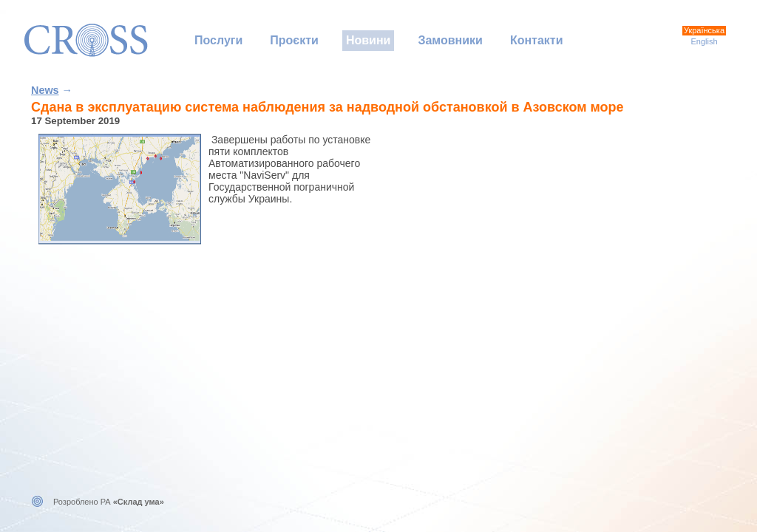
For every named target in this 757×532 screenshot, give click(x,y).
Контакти (537, 40)
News (45, 90)
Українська (704, 30)
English (704, 41)
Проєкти (294, 40)
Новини (369, 40)
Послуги (218, 40)
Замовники (450, 40)
